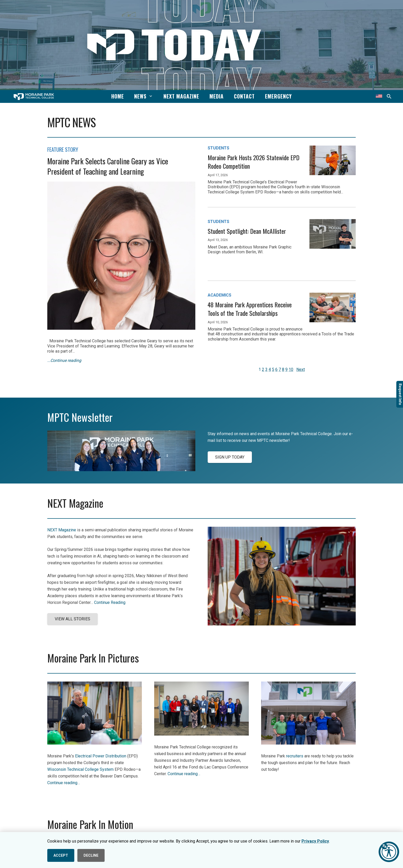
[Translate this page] (379, 96)
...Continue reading (64, 360)
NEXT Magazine (62, 530)
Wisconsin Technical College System (80, 769)
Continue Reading (110, 602)
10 (291, 369)
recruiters (295, 756)
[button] (150, 96)
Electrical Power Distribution (101, 756)
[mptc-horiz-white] (34, 97)
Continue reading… (64, 783)
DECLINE (91, 855)
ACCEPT (61, 855)
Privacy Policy (315, 841)
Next (301, 369)
